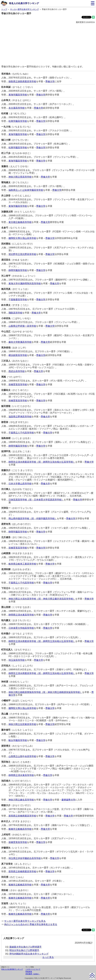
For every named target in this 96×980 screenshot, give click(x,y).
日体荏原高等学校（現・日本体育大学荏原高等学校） (36, 500)
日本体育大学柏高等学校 (21, 628)
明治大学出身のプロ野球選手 (24, 950)
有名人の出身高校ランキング (12, 969)
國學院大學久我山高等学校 (22, 238)
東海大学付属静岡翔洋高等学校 (25, 284)
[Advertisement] (48, 44)
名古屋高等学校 (17, 108)
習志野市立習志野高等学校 (22, 254)
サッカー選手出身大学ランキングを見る (25, 921)
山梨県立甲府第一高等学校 (22, 326)
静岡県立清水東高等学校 (21, 615)
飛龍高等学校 (15, 313)
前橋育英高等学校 (18, 385)
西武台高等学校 (17, 371)
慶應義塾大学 (68, 800)
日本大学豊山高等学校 (20, 484)
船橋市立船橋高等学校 (20, 829)
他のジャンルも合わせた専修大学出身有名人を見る (31, 924)
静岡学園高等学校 (18, 270)
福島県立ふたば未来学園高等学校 (26, 190)
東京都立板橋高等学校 (20, 222)
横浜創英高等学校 (18, 355)
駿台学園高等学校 (18, 740)
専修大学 (50, 82)
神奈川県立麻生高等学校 (21, 800)
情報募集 (29, 972)
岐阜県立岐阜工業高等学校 (22, 564)
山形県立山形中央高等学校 (22, 756)
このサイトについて (33, 969)
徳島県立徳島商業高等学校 (22, 82)
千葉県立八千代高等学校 (21, 433)
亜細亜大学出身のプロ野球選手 (25, 947)
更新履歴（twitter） (33, 974)
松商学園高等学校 (18, 121)
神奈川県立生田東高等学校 (22, 724)
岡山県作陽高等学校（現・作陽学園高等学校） (33, 519)
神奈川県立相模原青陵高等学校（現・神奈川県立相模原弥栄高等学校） (45, 692)
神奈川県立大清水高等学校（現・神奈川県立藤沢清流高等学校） (42, 599)
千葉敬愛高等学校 (18, 300)
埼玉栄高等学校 (17, 660)
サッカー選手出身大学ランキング (24, 9)
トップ (4, 9)
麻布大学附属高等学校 (20, 342)
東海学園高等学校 (18, 95)
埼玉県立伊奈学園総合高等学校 (25, 858)
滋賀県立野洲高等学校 (20, 417)
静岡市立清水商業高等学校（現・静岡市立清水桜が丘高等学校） (42, 462)
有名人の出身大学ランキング (24, 3)
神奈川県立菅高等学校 (20, 177)
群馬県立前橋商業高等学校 (22, 816)
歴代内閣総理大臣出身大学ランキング (29, 954)
